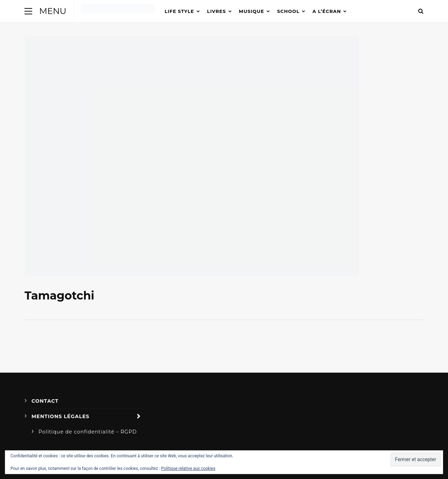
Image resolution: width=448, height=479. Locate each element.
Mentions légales (61, 416)
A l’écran (327, 11)
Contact (45, 401)
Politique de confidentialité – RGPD (88, 432)
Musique (252, 11)
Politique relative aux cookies (188, 469)
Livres (217, 11)
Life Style (180, 11)
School (288, 11)
